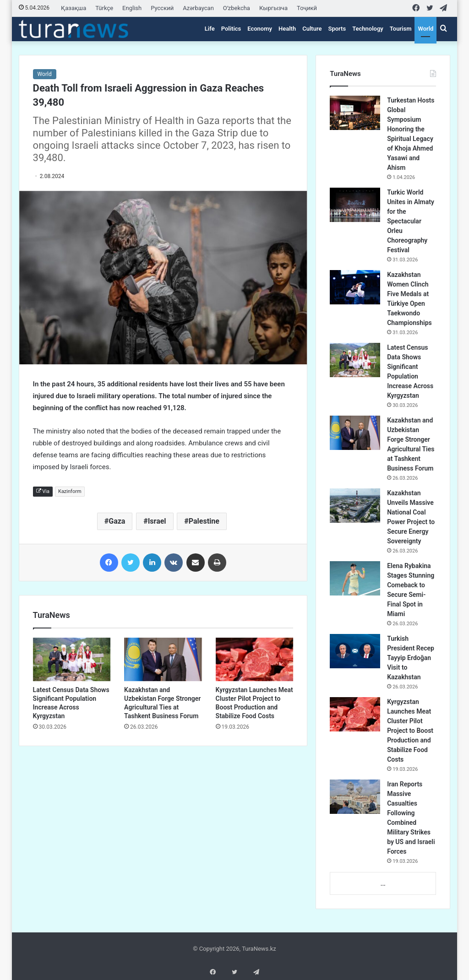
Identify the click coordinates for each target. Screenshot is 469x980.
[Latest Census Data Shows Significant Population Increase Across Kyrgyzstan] (72, 660)
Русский (162, 8)
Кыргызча (273, 8)
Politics (231, 29)
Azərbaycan (198, 8)
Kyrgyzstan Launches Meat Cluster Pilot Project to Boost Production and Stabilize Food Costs (410, 731)
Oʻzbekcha (237, 8)
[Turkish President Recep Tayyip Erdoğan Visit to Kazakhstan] (355, 651)
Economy (260, 29)
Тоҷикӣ (307, 8)
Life (210, 29)
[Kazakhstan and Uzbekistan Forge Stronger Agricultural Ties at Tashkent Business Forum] (163, 660)
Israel (157, 521)
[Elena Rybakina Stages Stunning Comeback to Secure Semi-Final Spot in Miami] (355, 578)
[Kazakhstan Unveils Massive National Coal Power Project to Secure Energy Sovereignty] (355, 506)
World (425, 29)
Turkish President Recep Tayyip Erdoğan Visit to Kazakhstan (411, 658)
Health (287, 29)
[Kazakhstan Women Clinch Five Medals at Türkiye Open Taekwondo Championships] (355, 287)
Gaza (117, 521)
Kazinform (70, 491)
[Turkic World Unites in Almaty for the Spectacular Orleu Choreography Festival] (355, 205)
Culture (312, 29)
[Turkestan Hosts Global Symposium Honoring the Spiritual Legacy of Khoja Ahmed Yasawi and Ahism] (355, 113)
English (132, 8)
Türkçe (104, 8)
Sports (337, 29)
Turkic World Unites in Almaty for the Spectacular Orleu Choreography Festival (411, 221)
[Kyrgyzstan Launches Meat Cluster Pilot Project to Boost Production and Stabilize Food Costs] (255, 660)
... (383, 884)
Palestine (204, 521)
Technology (368, 29)
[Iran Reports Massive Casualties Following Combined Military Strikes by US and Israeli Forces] (355, 797)
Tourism (401, 29)
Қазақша (74, 8)
